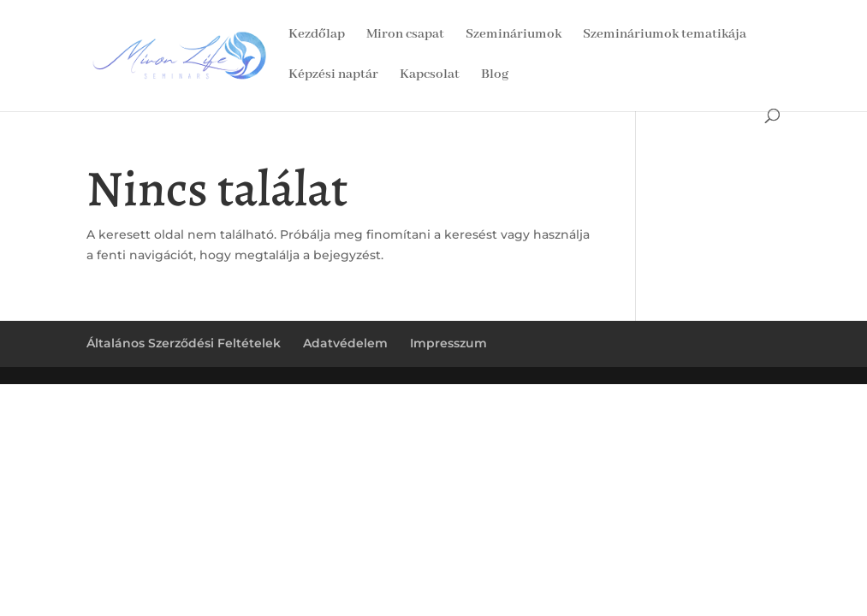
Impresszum (448, 343)
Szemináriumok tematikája (665, 36)
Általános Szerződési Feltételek (184, 343)
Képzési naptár (333, 76)
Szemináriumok (514, 36)
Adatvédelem (345, 343)
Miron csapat (405, 36)
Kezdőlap (317, 36)
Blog (495, 76)
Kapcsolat (430, 76)
